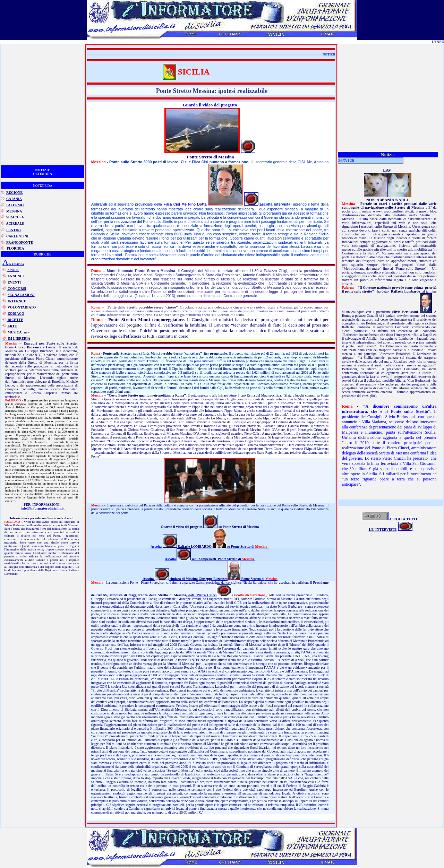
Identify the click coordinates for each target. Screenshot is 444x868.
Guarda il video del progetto (210, 105)
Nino (186, 204)
